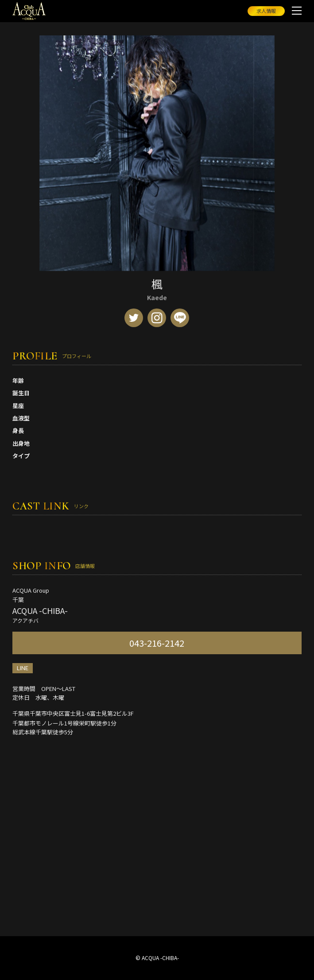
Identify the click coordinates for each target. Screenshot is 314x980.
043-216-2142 (157, 643)
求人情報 (266, 11)
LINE (23, 668)
